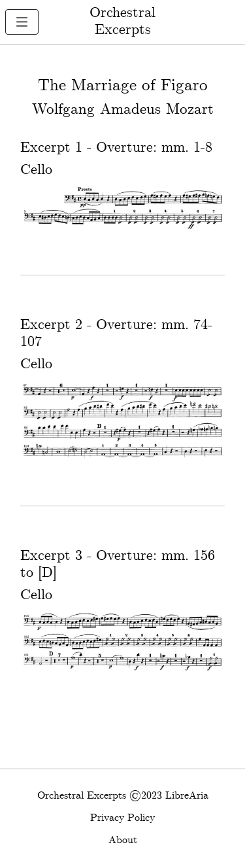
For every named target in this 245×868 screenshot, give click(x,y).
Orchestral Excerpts (122, 22)
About (123, 840)
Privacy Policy (122, 818)
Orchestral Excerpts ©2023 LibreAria (123, 796)
